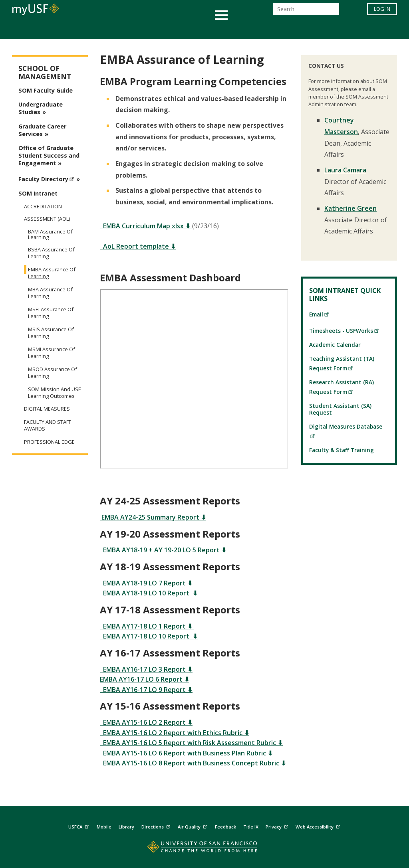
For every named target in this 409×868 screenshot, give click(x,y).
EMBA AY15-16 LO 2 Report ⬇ (146, 722)
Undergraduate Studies (41, 108)
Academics (50, 29)
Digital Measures (47, 409)
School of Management (45, 72)
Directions (157, 825)
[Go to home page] (205, 849)
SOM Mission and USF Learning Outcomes (54, 392)
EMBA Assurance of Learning (52, 273)
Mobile (104, 827)
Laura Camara (345, 170)
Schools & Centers (346, 29)
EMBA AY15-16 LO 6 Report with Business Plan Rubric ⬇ (186, 753)
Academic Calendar (335, 345)
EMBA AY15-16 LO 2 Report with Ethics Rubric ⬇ (175, 733)
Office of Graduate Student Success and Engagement (49, 155)
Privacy (278, 825)
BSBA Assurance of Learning (51, 253)
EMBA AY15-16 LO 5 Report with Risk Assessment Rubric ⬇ (191, 743)
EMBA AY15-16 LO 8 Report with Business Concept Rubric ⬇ (193, 763)
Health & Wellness (181, 29)
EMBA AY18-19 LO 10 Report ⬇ (149, 593)
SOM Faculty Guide (46, 90)
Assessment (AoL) (47, 219)
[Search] (306, 11)
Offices (289, 29)
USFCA (79, 825)
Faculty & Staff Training (341, 450)
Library (126, 827)
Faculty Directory (47, 178)
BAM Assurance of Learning (50, 234)
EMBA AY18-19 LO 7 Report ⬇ (146, 583)
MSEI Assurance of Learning (51, 313)
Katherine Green (350, 208)
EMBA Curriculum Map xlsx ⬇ (146, 226)
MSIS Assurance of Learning (51, 333)
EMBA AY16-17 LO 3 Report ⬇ (146, 669)
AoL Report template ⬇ (138, 246)
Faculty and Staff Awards (48, 425)
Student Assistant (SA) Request (340, 409)
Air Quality (193, 825)
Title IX (251, 827)
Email (319, 314)
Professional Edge (49, 442)
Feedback (225, 827)
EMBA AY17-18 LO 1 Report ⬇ (147, 626)
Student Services (109, 29)
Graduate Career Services (42, 130)
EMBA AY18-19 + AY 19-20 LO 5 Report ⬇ (163, 550)
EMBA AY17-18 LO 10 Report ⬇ (149, 636)
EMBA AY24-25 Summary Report (150, 517)
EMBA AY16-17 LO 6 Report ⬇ (145, 679)
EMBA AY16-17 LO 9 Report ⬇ (146, 690)
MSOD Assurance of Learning (53, 373)
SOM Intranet (38, 193)
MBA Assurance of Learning (50, 293)
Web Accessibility (319, 825)
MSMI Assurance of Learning (52, 353)
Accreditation (43, 206)
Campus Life (244, 29)
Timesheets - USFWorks (344, 331)
